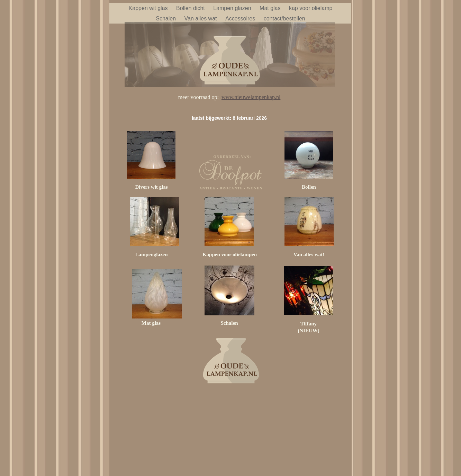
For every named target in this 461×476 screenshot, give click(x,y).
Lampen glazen (233, 8)
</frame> (231, 425)
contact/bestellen (284, 19)
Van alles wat (201, 19)
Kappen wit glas (149, 8)
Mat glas (271, 8)
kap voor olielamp (311, 8)
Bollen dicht (191, 8)
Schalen (166, 19)
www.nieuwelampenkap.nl (251, 97)
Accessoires (241, 19)
